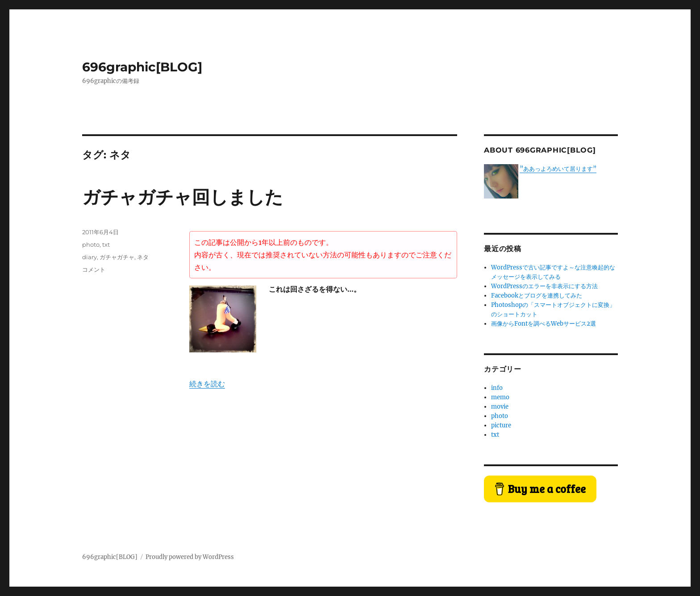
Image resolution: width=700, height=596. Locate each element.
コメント (94, 269)
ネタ (143, 257)
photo (91, 244)
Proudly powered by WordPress (190, 557)
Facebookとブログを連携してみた (537, 296)
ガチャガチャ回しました (183, 197)
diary (90, 257)
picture (501, 425)
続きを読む (207, 384)
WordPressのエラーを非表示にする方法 (544, 286)
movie (500, 407)
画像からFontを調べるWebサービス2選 (544, 324)
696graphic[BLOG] (142, 67)
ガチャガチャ (117, 257)
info (497, 388)
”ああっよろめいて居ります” (558, 169)
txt (106, 244)
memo (500, 397)
